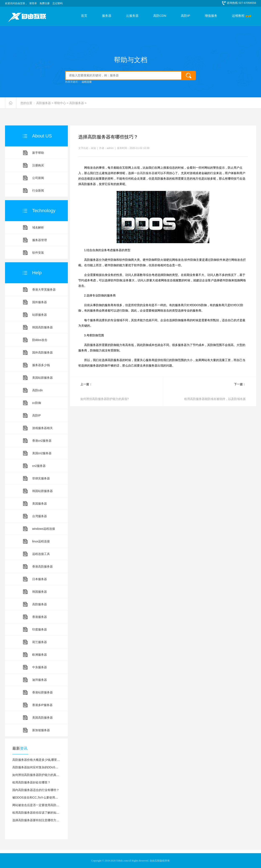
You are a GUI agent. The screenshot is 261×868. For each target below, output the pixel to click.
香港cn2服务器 (42, 441)
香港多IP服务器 (42, 705)
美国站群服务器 (42, 378)
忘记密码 (58, 3)
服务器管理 (40, 240)
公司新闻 (38, 178)
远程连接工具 (41, 554)
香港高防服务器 (42, 566)
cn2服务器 (39, 466)
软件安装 (38, 253)
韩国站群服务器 (42, 491)
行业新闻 (38, 191)
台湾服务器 (40, 516)
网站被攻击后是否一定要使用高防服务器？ (40, 805)
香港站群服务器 (42, 692)
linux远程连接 (41, 541)
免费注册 (45, 3)
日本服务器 (40, 579)
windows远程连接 (44, 529)
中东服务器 (40, 667)
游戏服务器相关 (42, 428)
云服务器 (132, 16)
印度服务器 (40, 629)
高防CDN (160, 16)
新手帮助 (38, 153)
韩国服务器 (40, 592)
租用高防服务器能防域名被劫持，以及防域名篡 (215, 399)
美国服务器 (40, 504)
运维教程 (238, 16)
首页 (84, 16)
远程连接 (87, 82)
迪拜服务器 (40, 680)
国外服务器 (40, 302)
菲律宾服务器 (41, 478)
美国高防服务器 (42, 718)
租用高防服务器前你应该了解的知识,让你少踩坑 (44, 813)
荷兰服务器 (40, 642)
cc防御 (37, 403)
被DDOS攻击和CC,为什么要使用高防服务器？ (43, 798)
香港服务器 (40, 617)
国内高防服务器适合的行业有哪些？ (36, 790)
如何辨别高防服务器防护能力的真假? (37, 775)
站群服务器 (40, 315)
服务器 (107, 16)
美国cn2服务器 (42, 453)
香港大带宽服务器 (44, 290)
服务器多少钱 (41, 365)
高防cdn (38, 390)
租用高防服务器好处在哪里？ (31, 782)
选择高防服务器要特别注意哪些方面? (37, 820)
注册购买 (38, 165)
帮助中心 (60, 103)
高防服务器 (44, 103)
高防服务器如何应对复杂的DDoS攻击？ (38, 767)
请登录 (33, 3)
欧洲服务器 (40, 655)
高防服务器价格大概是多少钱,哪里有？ (38, 760)
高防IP (185, 16)
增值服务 (211, 16)
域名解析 (38, 227)
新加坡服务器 (41, 730)
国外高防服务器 (42, 352)
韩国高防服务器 (42, 327)
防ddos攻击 (40, 340)
